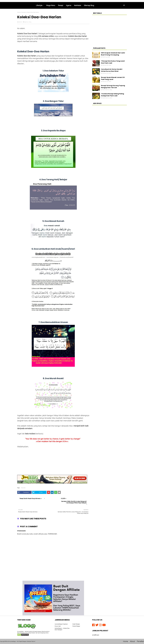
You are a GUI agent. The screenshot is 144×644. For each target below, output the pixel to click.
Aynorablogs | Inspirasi (61, 624)
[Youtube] (104, 625)
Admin (20, 22)
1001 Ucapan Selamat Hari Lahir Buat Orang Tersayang (113, 54)
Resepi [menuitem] (61, 5)
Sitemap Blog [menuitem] (89, 5)
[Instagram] (101, 625)
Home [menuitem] (26, 5)
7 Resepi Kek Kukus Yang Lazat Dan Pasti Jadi (113, 62)
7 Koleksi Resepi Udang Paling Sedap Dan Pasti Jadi (113, 95)
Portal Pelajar (76, 626)
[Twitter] (97, 625)
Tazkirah (24, 12)
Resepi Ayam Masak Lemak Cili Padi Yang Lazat (113, 78)
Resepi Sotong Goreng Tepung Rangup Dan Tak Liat (113, 87)
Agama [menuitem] (69, 5)
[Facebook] (94, 625)
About (132, 641)
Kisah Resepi (76, 624)
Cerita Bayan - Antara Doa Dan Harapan (62, 629)
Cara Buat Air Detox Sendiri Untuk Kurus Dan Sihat (112, 70)
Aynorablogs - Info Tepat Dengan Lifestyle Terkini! (22, 641)
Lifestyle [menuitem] (39, 5)
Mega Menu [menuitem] (51, 5)
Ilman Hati (58, 626)
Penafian (140, 641)
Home (19, 12)
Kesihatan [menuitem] (78, 5)
